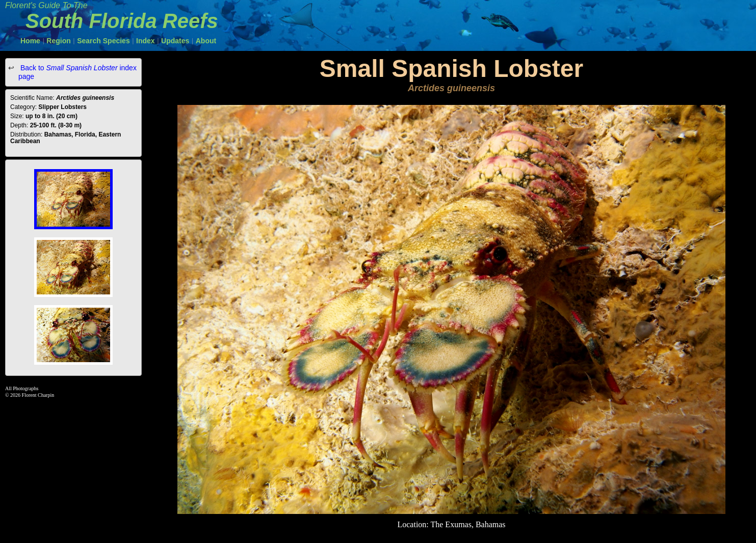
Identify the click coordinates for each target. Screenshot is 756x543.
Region (58, 41)
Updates (175, 41)
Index (146, 41)
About (206, 41)
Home (30, 41)
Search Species (103, 41)
